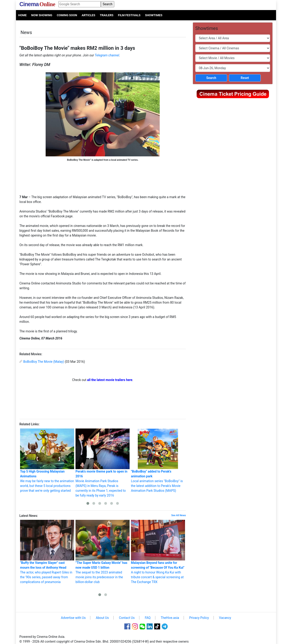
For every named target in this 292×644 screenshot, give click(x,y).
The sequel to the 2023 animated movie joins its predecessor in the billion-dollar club (103, 552)
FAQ (148, 618)
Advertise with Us (73, 618)
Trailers (107, 15)
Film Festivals (129, 15)
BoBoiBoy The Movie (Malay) (44, 362)
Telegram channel (107, 55)
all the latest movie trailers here (110, 380)
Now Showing (42, 15)
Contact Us (127, 618)
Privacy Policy (199, 618)
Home (22, 15)
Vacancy (225, 618)
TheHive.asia (170, 618)
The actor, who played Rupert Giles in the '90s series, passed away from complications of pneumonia (47, 552)
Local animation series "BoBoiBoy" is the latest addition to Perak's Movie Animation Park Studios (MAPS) (158, 460)
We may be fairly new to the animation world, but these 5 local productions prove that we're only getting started (47, 460)
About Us (102, 618)
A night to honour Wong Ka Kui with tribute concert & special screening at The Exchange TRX (158, 552)
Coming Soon (67, 15)
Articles (88, 15)
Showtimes (154, 15)
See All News (179, 515)
